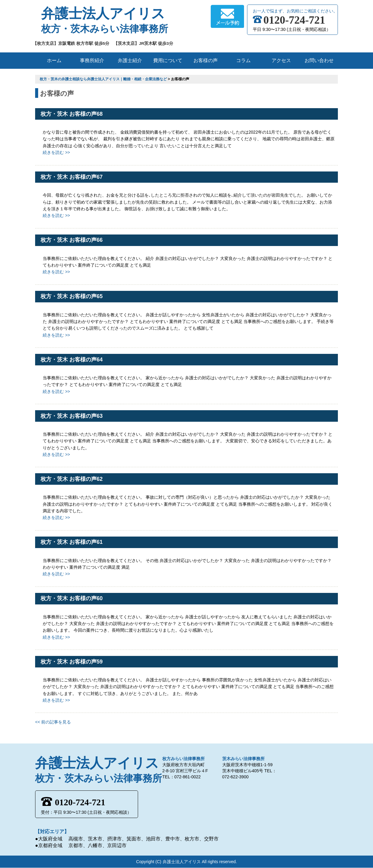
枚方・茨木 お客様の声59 (72, 662)
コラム (243, 60)
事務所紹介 (92, 60)
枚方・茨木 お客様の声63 (72, 416)
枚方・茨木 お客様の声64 (72, 360)
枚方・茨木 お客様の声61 (72, 542)
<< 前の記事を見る (53, 722)
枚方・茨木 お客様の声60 (72, 598)
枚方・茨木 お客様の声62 (72, 479)
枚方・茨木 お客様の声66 (72, 240)
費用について (168, 60)
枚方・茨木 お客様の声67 (72, 177)
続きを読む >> (56, 152)
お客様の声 (206, 60)
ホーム (54, 60)
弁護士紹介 (130, 60)
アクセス (281, 60)
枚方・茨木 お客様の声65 (72, 296)
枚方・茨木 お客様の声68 (72, 114)
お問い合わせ (319, 60)
